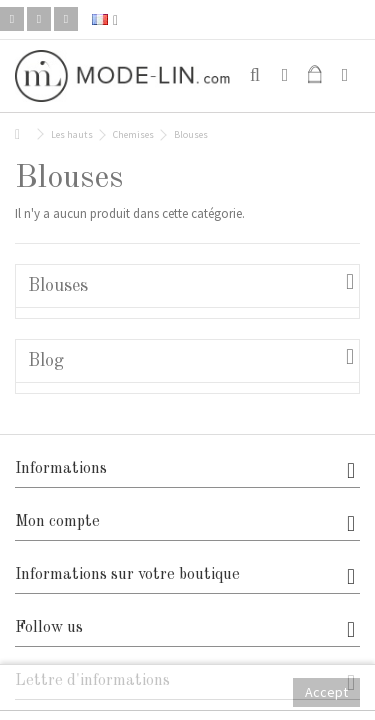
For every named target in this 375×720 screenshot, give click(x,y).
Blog (46, 361)
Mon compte (57, 522)
